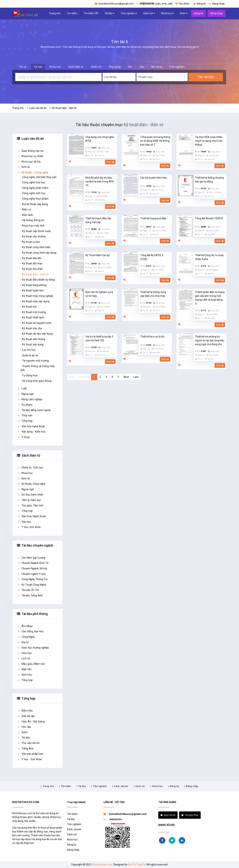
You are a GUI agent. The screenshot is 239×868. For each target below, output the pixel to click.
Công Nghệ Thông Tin (32, 579)
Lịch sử (24, 658)
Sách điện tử (76, 67)
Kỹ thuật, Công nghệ (31, 484)
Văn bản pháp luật (30, 754)
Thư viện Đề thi (28, 743)
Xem (110, 162)
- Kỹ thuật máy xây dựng (35, 301)
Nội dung (157, 67)
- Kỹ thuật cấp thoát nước (36, 231)
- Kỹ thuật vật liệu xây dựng (37, 334)
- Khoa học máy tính (32, 226)
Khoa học (25, 473)
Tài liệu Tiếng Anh (30, 596)
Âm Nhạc (25, 626)
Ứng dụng (115, 67)
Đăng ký (200, 4)
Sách (23, 732)
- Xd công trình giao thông (36, 381)
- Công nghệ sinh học (33, 193)
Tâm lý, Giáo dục (29, 500)
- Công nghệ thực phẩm (35, 199)
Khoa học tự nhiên (30, 156)
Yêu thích (182, 4)
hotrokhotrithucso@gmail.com (114, 4)
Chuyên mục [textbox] (145, 77)
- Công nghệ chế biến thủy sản (38, 177)
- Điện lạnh (27, 215)
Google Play (190, 815)
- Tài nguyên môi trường (35, 361)
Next (126, 377)
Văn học (24, 522)
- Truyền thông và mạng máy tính (38, 368)
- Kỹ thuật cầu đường (33, 237)
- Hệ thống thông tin (32, 220)
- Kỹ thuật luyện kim (32, 291)
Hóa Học (25, 653)
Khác (184, 13)
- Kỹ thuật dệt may (31, 264)
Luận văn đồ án (38, 108)
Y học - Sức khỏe (30, 759)
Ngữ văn (24, 669)
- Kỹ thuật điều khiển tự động (38, 280)
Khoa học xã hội (29, 162)
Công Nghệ (26, 637)
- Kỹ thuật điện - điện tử (35, 274)
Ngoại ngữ (26, 394)
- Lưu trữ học (28, 350)
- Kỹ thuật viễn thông (33, 339)
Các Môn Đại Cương (31, 558)
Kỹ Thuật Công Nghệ (32, 585)
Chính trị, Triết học (30, 468)
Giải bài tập (26, 716)
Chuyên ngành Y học (32, 574)
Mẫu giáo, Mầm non (31, 664)
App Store (168, 815)
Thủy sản (25, 415)
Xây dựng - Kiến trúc (32, 432)
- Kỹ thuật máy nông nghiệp (37, 296)
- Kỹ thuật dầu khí (31, 258)
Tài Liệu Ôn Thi (28, 590)
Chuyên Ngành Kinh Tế (33, 563)
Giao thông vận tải (30, 151)
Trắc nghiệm (129, 13)
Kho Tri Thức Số (137, 865)
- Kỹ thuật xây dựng (32, 345)
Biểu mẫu (25, 711)
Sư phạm (25, 405)
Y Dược (24, 437)
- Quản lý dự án (29, 355)
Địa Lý (23, 642)
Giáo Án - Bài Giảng (31, 722)
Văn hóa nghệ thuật (31, 426)
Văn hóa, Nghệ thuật (32, 516)
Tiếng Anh (26, 749)
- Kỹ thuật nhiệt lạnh (32, 318)
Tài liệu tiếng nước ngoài (34, 410)
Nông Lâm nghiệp (30, 399)
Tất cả (23, 67)
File (130, 67)
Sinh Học (25, 675)
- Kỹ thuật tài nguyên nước (36, 323)
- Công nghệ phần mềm (34, 188)
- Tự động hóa (29, 376)
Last (136, 377)
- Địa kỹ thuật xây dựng (34, 204)
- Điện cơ (26, 210)
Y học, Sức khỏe (29, 527)
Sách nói (149, 13)
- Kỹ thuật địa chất (31, 269)
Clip (142, 67)
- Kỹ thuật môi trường (33, 312)
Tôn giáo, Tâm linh (30, 506)
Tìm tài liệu (206, 77)
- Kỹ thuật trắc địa (31, 328)
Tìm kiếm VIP (91, 13)
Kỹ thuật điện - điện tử (64, 108)
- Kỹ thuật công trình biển (35, 247)
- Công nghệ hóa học (33, 183)
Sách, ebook (121, 786)
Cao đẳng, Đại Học (31, 631)
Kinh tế (24, 167)
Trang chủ (55, 13)
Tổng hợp (25, 421)
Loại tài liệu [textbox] (110, 77)
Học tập (24, 727)
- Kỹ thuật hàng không (34, 285)
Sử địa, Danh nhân (30, 495)
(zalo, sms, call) (154, 4)
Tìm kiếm (72, 13)
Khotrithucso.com (102, 865)
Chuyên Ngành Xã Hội (32, 569)
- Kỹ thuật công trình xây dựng (38, 253)
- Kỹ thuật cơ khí (30, 242)
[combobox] (119, 77)
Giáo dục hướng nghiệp (33, 648)
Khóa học (168, 13)
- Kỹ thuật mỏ (28, 307)
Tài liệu (110, 13)
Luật (22, 388)
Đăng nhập (217, 4)
